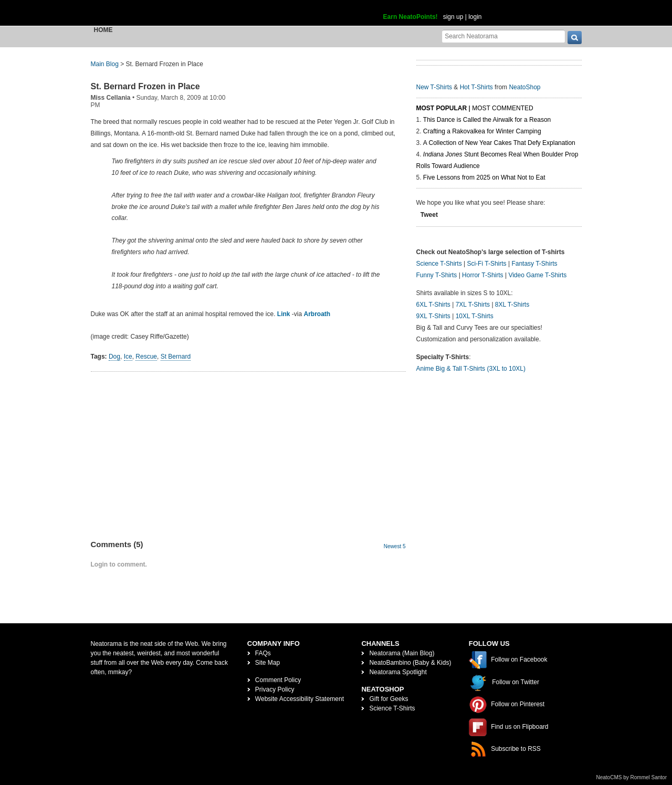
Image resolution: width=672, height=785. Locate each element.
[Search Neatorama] (503, 36)
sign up (453, 17)
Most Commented (502, 108)
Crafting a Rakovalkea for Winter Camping (482, 131)
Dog (114, 357)
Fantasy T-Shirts (534, 264)
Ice (128, 357)
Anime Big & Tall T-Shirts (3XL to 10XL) (471, 369)
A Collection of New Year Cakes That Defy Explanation (499, 143)
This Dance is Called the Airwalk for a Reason (487, 120)
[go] (575, 38)
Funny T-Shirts (437, 275)
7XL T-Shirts (473, 305)
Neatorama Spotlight (398, 672)
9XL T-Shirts (433, 316)
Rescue (146, 357)
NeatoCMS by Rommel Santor (632, 777)
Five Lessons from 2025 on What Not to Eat (484, 177)
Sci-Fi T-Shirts (486, 264)
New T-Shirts (434, 87)
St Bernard (176, 357)
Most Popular (442, 108)
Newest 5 (395, 546)
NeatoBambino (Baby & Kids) (410, 663)
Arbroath (317, 314)
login (475, 17)
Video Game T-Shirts (537, 275)
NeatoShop (524, 87)
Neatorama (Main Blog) (402, 653)
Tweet (429, 215)
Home (103, 30)
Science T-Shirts (439, 264)
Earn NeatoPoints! (411, 17)
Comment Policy (278, 680)
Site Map (267, 663)
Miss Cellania (111, 98)
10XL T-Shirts (475, 316)
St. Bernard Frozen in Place (145, 86)
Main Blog (105, 64)
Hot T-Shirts (476, 87)
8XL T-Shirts (512, 305)
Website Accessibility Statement (300, 699)
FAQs (263, 653)
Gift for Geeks (388, 699)
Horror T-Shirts (482, 275)
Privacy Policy (275, 689)
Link (284, 314)
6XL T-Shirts (433, 305)
